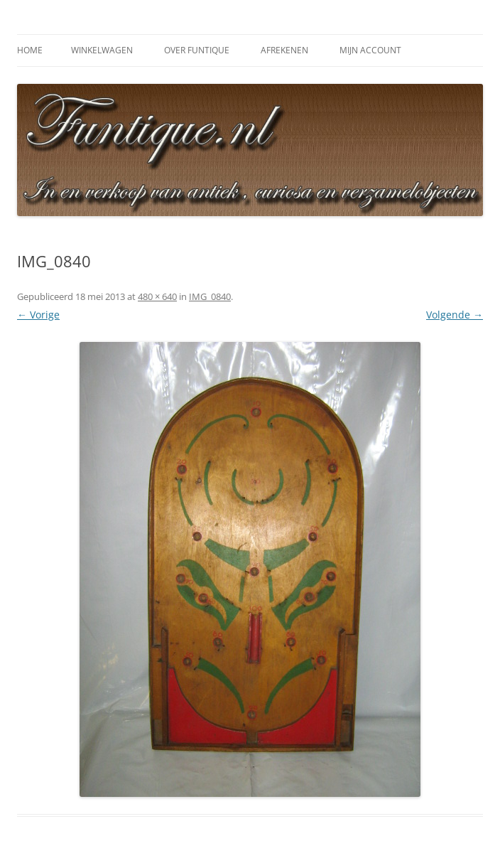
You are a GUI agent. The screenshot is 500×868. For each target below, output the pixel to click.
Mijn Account (370, 50)
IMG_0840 (210, 296)
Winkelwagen (102, 50)
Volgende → (455, 315)
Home (30, 50)
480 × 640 (157, 296)
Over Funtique (197, 50)
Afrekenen (284, 50)
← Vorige (38, 315)
